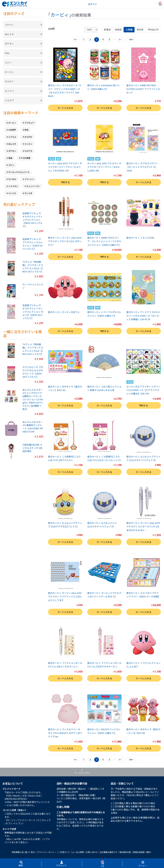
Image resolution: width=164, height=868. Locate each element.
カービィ (12, 123)
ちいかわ (12, 179)
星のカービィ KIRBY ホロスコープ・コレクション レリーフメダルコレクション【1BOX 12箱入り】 (104, 241)
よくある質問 (78, 852)
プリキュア (29, 123)
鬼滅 (10, 158)
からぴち (28, 137)
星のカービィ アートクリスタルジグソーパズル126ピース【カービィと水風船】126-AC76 (143, 316)
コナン (11, 165)
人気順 (129, 29)
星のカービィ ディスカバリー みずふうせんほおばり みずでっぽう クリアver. (65, 733)
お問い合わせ (92, 852)
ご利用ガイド (64, 852)
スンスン (28, 144)
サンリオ (28, 193)
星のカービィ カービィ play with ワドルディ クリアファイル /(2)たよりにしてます (65, 596)
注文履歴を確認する (108, 852)
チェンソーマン (33, 186)
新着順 (107, 29)
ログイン (92, 4)
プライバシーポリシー (47, 852)
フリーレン (29, 179)
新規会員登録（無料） (143, 852)
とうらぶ (12, 137)
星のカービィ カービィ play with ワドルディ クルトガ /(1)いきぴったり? (65, 241)
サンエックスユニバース (19, 172)
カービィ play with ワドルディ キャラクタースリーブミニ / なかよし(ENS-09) (104, 167)
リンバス (12, 193)
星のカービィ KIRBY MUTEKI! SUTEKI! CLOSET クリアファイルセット (143, 89)
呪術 (26, 130)
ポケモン (12, 151)
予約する (65, 182)
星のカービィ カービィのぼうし (64, 312)
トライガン (13, 186)
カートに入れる (65, 108)
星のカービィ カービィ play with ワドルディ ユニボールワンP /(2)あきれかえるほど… (143, 526)
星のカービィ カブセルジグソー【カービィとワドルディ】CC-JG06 (142, 167)
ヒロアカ (28, 151)
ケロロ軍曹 (25, 158)
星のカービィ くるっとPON (140, 238)
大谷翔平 (12, 130)
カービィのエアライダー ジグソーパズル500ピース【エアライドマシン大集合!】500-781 (143, 390)
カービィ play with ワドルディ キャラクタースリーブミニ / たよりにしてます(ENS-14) (65, 167)
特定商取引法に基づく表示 (23, 852)
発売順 (140, 29)
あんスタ (12, 144)
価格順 (118, 29)
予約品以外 (153, 29)
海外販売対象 (125, 852)
